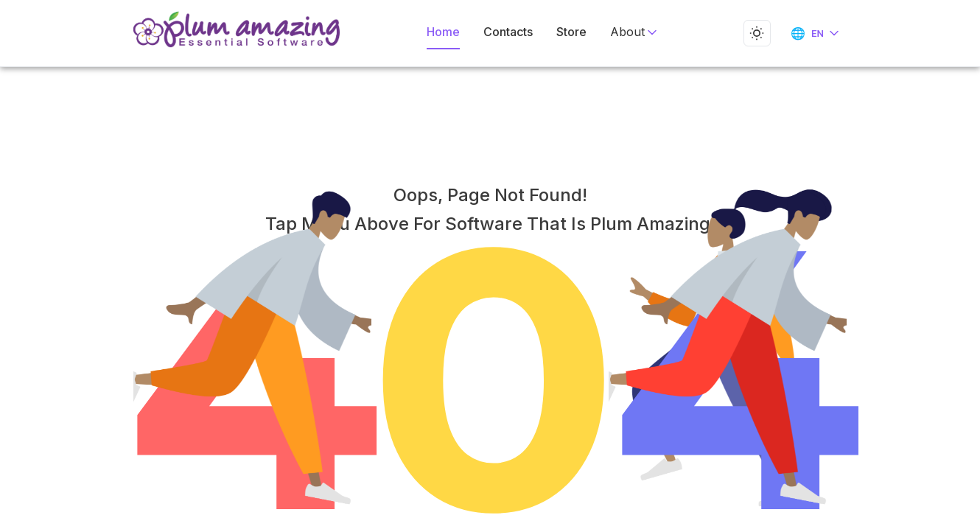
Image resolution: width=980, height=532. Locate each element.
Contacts (509, 32)
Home (446, 32)
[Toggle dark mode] (755, 33)
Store (570, 32)
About (629, 32)
